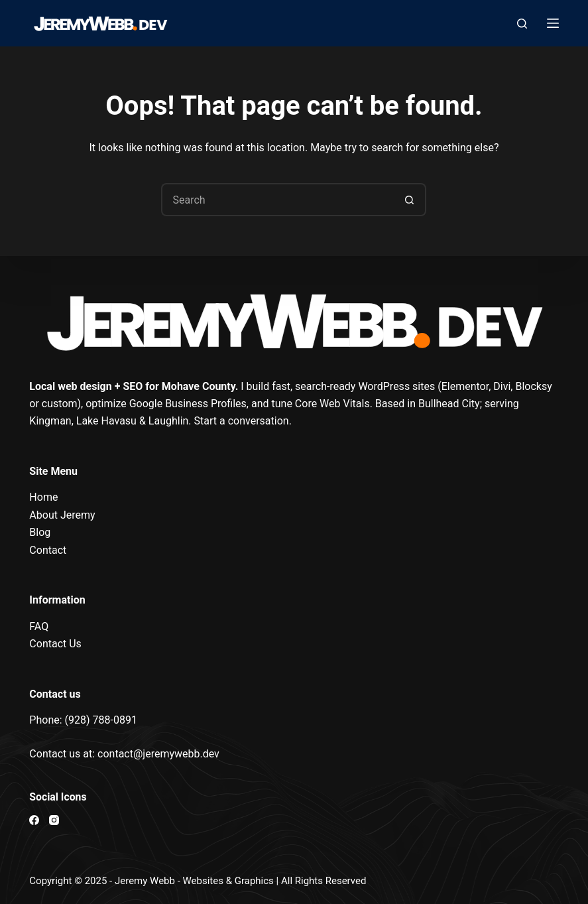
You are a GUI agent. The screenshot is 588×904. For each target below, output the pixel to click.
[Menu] (553, 23)
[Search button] (410, 200)
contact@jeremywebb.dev (158, 754)
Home (43, 497)
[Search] (522, 24)
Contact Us (55, 644)
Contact (48, 550)
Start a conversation (242, 421)
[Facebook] (34, 820)
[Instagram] (54, 820)
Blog (40, 532)
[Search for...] (277, 200)
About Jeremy (62, 515)
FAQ (39, 626)
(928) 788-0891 (101, 720)
